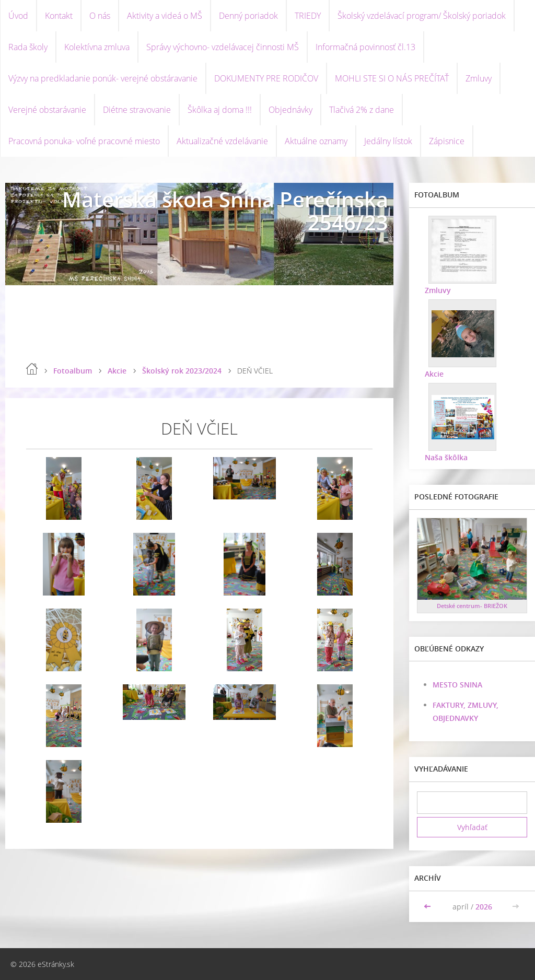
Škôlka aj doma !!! (220, 110)
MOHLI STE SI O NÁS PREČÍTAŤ (392, 78)
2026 (484, 907)
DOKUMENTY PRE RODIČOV (266, 78)
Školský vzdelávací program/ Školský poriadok (422, 16)
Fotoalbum (73, 371)
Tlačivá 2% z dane (362, 110)
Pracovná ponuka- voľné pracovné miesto (84, 141)
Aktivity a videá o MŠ (165, 16)
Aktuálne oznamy (316, 141)
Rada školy (28, 47)
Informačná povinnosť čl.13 (365, 47)
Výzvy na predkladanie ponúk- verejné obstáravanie (103, 78)
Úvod (18, 16)
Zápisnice (447, 141)
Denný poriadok (248, 16)
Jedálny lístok (388, 141)
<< (428, 907)
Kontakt (59, 16)
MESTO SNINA (457, 685)
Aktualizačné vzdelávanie (222, 141)
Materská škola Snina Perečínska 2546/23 (225, 211)
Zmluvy (479, 78)
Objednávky (290, 110)
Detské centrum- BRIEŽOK (472, 606)
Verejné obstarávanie (47, 110)
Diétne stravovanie (137, 110)
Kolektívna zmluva (97, 47)
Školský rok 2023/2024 (182, 371)
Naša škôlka (446, 457)
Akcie (117, 371)
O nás (100, 16)
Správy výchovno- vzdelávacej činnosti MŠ (223, 47)
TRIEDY (308, 16)
